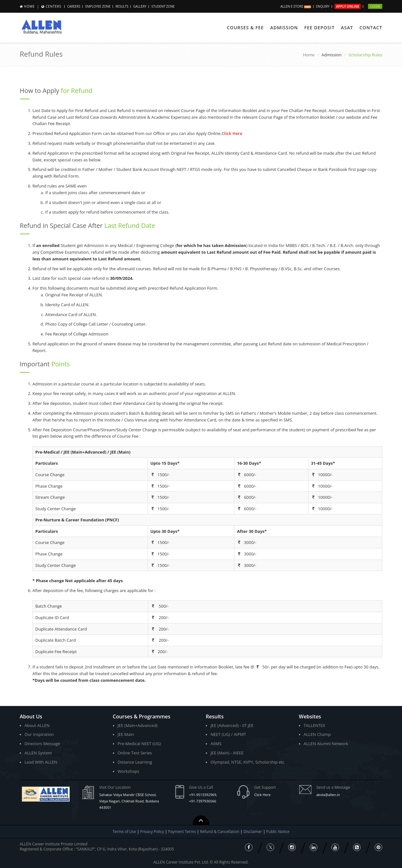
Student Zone (163, 6)
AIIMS (216, 744)
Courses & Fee (245, 28)
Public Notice (278, 832)
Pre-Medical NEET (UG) (139, 744)
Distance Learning (135, 762)
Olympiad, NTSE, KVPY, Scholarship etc (248, 762)
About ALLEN (37, 725)
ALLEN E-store (296, 6)
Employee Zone (98, 6)
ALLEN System (38, 753)
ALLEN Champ (317, 734)
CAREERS (74, 6)
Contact (371, 28)
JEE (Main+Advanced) (138, 725)
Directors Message (42, 744)
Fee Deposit (319, 28)
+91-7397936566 (203, 801)
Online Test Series (135, 753)
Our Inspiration (39, 734)
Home (30, 6)
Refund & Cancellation (220, 832)
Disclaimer (253, 832)
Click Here (263, 795)
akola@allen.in (328, 795)
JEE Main (126, 734)
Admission (284, 28)
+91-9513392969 (203, 795)
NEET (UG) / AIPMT (228, 734)
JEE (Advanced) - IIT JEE (232, 725)
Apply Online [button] (348, 6)
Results (122, 6)
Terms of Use (124, 832)
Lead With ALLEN (41, 762)
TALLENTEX (315, 725)
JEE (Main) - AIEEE (227, 753)
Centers (54, 6)
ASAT (347, 28)
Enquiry (323, 6)
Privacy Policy (152, 832)
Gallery (140, 6)
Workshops (128, 771)
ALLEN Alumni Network (326, 744)
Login (375, 6)
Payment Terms (182, 832)
